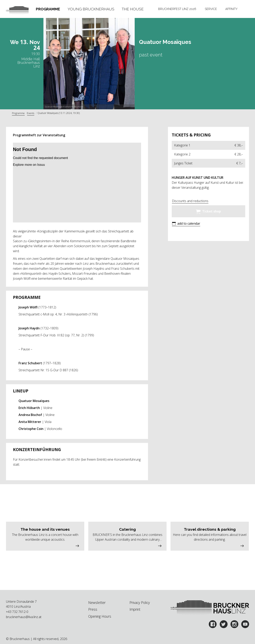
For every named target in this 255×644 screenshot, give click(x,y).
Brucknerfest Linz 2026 (177, 9)
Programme (48, 9)
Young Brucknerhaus (91, 9)
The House (133, 9)
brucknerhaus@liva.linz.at (24, 617)
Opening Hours (100, 616)
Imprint (135, 609)
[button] (186, 224)
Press (93, 609)
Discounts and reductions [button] (190, 201)
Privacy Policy (140, 603)
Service (211, 9)
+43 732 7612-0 (17, 612)
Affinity (231, 9)
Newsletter (97, 603)
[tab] (48, 9)
